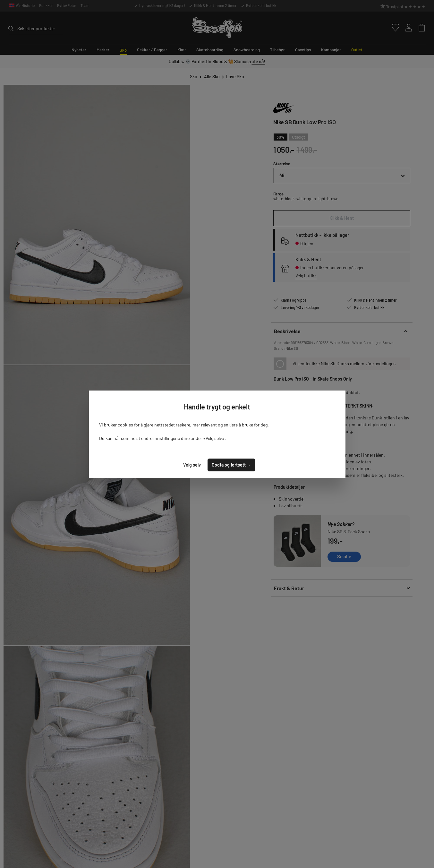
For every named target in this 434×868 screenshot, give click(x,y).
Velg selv (192, 465)
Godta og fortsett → (231, 465)
